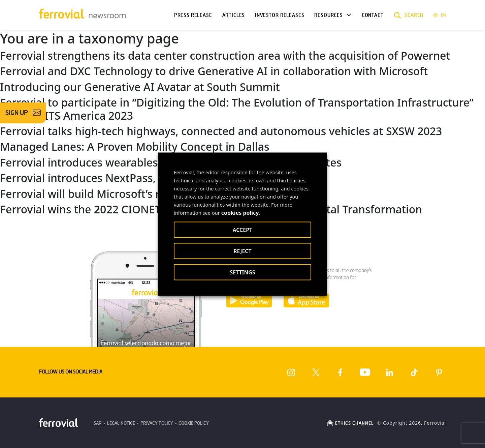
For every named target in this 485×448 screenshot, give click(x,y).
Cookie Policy (194, 423)
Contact (373, 15)
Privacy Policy (157, 423)
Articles (234, 15)
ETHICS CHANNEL (350, 423)
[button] (409, 15)
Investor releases (280, 15)
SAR (98, 423)
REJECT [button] (242, 251)
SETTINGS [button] (242, 272)
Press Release (193, 15)
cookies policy (240, 212)
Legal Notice (121, 423)
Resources (328, 15)
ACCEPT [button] (243, 230)
